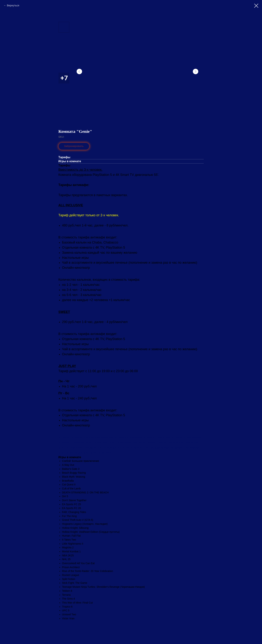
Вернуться (13, 5)
